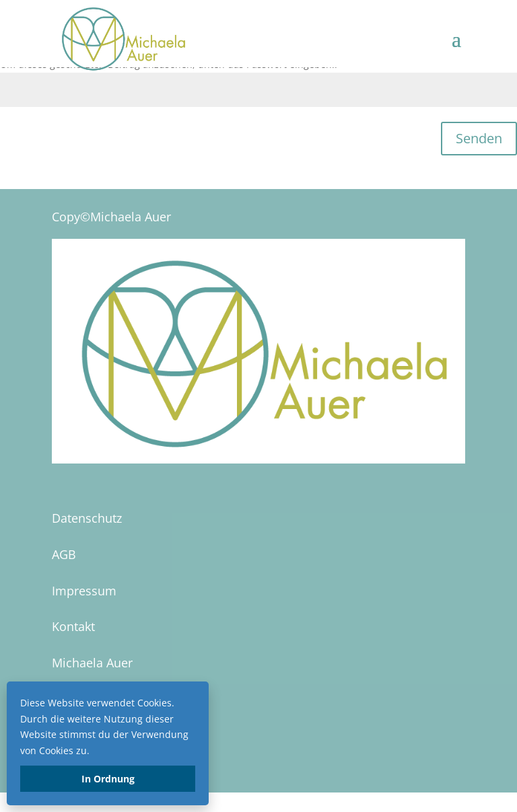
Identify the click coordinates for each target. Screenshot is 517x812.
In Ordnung (108, 779)
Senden (479, 138)
